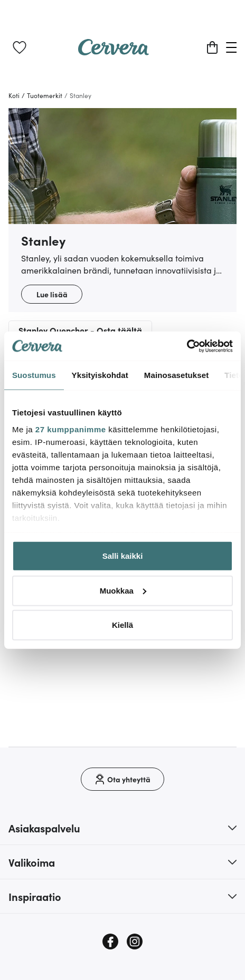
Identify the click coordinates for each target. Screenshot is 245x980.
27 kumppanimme (71, 429)
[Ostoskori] (212, 47)
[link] (20, 47)
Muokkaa (123, 590)
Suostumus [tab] (34, 375)
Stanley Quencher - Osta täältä (80, 330)
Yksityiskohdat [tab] (100, 375)
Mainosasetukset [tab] (176, 375)
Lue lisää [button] (52, 294)
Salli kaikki (123, 556)
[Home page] (114, 52)
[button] (123, 828)
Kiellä (123, 625)
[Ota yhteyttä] (123, 779)
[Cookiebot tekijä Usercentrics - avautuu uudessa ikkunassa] (187, 346)
